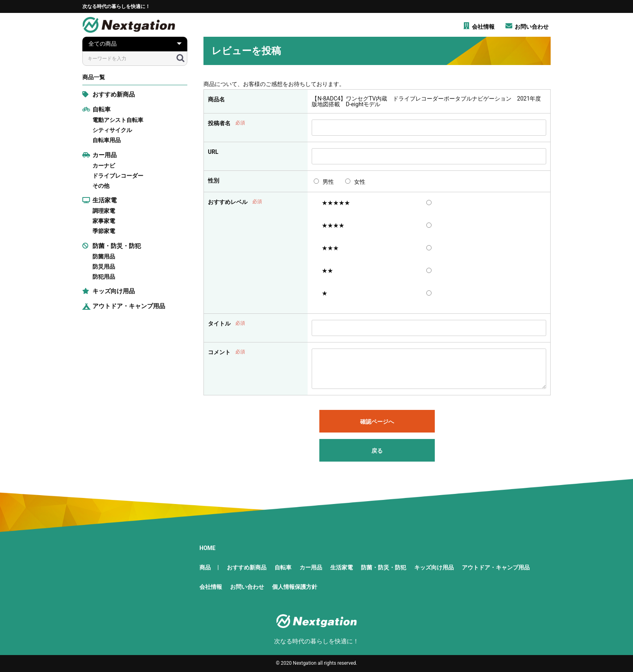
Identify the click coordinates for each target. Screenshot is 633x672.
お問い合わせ (247, 587)
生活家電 (100, 200)
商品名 (216, 99)
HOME (208, 548)
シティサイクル (112, 130)
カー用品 (100, 155)
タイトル (219, 323)
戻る (377, 451)
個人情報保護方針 (295, 587)
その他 (101, 186)
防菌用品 (104, 256)
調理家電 (104, 211)
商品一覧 (94, 77)
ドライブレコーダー (118, 176)
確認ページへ (377, 422)
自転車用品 (107, 140)
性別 (214, 181)
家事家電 (104, 221)
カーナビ (104, 166)
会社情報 (211, 587)
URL (213, 152)
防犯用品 (104, 277)
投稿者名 (219, 123)
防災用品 (104, 267)
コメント (219, 352)
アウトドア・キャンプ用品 (124, 306)
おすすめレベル (228, 202)
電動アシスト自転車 (118, 120)
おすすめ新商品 (109, 94)
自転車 (96, 109)
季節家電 (104, 231)
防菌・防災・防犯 (112, 246)
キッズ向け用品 (109, 291)
